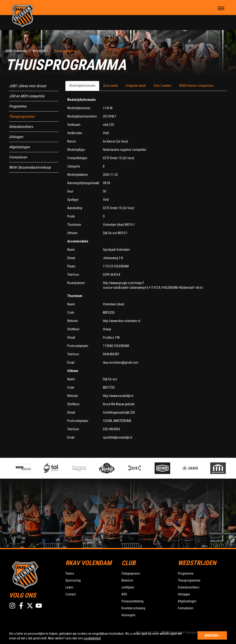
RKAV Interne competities (196, 86)
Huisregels (128, 615)
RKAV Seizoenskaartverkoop (30, 167)
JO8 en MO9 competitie (27, 96)
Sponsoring (73, 580)
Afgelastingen (19, 147)
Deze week (111, 86)
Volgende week (136, 86)
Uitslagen (16, 137)
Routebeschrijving (133, 608)
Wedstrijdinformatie (82, 86)
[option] (82, 468)
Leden (69, 587)
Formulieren (18, 157)
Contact (71, 594)
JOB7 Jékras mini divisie (28, 86)
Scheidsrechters (21, 127)
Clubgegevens (131, 573)
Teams (70, 573)
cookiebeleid (92, 638)
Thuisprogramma (22, 116)
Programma (18, 106)
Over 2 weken (163, 86)
